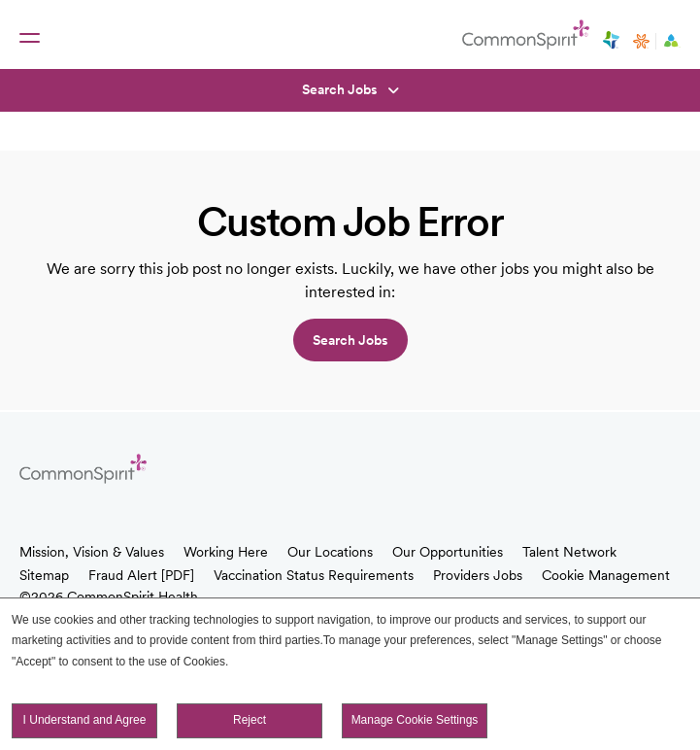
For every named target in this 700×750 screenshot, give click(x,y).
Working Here (226, 552)
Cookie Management (606, 575)
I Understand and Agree (85, 720)
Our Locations (330, 552)
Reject (250, 720)
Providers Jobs (478, 575)
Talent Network (569, 552)
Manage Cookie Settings (415, 720)
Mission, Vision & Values (92, 552)
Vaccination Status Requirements (314, 575)
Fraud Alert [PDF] (141, 575)
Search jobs (350, 340)
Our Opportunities (448, 552)
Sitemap (44, 575)
